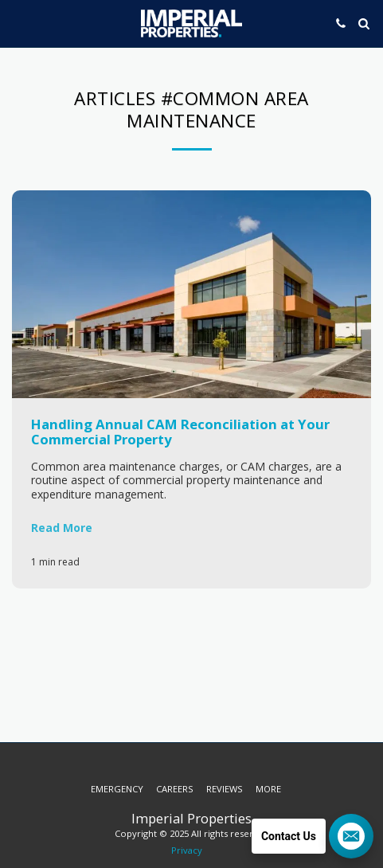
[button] (18, 23)
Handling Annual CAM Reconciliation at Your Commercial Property (180, 431)
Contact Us (289, 836)
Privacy (187, 850)
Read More (62, 528)
